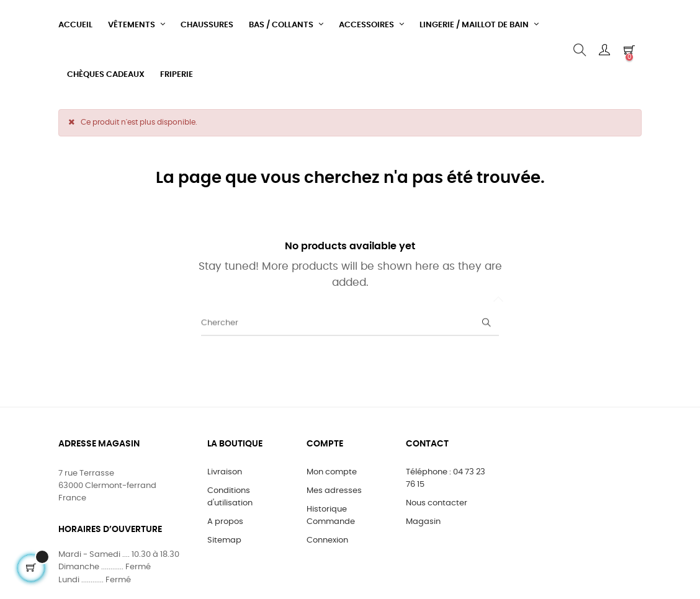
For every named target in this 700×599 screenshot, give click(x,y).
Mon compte (332, 472)
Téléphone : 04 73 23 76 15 (446, 478)
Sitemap (224, 540)
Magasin (423, 522)
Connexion (327, 540)
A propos (225, 522)
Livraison (225, 472)
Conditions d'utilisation (230, 497)
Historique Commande (331, 516)
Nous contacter (437, 503)
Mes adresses (334, 491)
